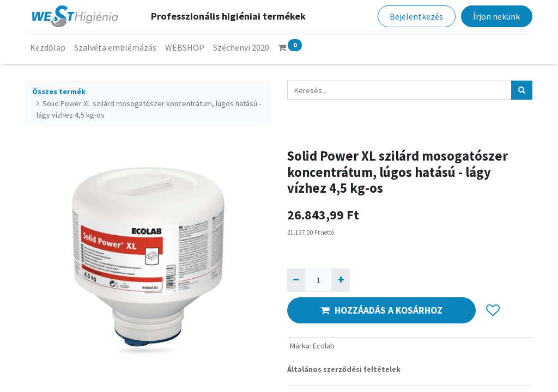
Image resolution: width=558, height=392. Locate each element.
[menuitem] (48, 47)
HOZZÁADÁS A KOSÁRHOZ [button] (381, 310)
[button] (493, 310)
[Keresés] (522, 90)
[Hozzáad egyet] (340, 280)
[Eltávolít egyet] (296, 280)
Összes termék (59, 91)
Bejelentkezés (416, 16)
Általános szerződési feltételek (344, 369)
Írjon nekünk (496, 16)
